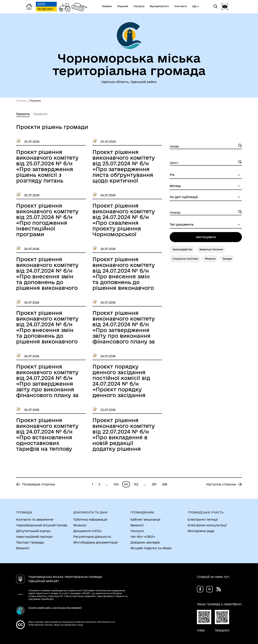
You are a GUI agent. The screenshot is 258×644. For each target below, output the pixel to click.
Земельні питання (211, 249)
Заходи (227, 259)
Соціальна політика (185, 259)
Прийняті (40, 114)
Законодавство (182, 249)
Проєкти (23, 114)
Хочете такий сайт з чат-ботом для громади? (55, 608)
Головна (21, 101)
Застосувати (206, 237)
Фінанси (210, 259)
